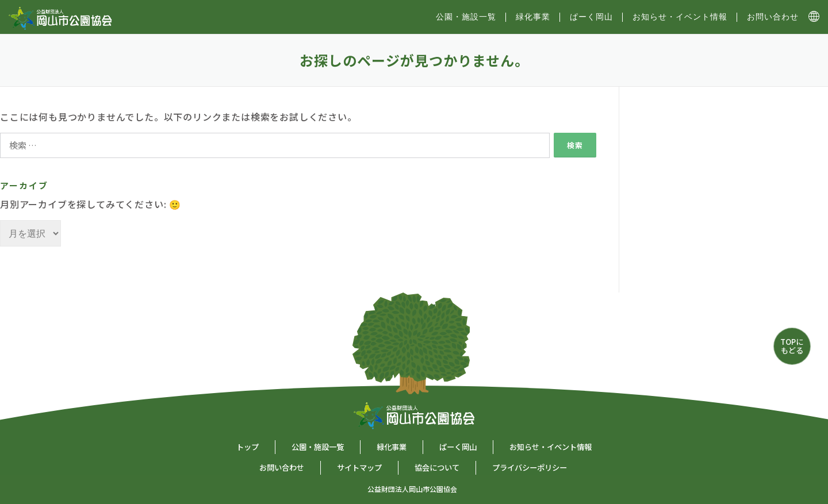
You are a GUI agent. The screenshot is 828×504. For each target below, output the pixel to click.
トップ (248, 447)
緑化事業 (533, 17)
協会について (437, 468)
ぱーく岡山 (591, 17)
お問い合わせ (773, 17)
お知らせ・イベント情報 (680, 17)
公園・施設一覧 (318, 447)
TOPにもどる (792, 346)
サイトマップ (359, 468)
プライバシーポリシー (530, 468)
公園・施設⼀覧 (466, 17)
